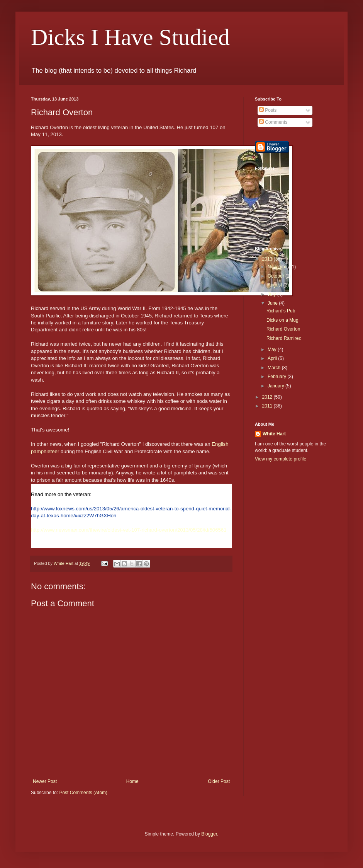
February (277, 377)
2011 (268, 406)
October (276, 276)
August (276, 285)
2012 (268, 397)
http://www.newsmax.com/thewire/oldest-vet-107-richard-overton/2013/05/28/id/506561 (129, 530)
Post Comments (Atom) (83, 793)
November (279, 267)
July (272, 294)
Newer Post (45, 781)
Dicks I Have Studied (130, 37)
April (273, 358)
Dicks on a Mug (282, 320)
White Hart (274, 434)
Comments (273, 122)
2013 (268, 259)
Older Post (219, 781)
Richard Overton (283, 329)
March (275, 368)
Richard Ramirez (284, 338)
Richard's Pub (281, 311)
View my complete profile (281, 459)
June (273, 303)
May (273, 350)
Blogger (209, 834)
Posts (268, 110)
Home (132, 781)
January (276, 386)
